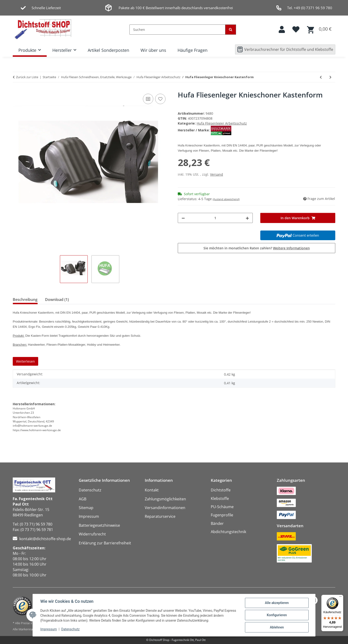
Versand (217, 174)
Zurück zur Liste (27, 77)
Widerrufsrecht (92, 534)
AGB (83, 499)
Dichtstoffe (221, 490)
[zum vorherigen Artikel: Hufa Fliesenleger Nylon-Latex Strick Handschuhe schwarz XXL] (321, 77)
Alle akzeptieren (277, 603)
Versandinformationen (165, 508)
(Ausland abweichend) (226, 199)
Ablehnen (277, 627)
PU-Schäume (222, 507)
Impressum (49, 629)
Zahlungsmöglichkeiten (165, 499)
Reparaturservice (160, 516)
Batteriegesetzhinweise (99, 525)
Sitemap (86, 508)
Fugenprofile (222, 515)
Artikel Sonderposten (108, 50)
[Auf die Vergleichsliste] (148, 99)
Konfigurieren (277, 615)
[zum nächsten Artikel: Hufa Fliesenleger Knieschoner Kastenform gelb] (330, 77)
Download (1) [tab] (57, 300)
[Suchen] (177, 30)
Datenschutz (70, 629)
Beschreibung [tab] (25, 300)
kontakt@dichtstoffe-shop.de (45, 539)
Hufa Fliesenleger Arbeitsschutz (222, 123)
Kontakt (152, 490)
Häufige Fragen (193, 50)
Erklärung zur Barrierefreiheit (105, 543)
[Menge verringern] (183, 218)
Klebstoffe (220, 498)
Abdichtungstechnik (228, 532)
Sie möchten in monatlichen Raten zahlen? (257, 248)
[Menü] (340, 598)
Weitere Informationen (291, 248)
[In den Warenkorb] (298, 218)
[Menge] (215, 218)
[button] (282, 30)
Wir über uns (153, 50)
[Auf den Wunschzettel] (160, 99)
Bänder (217, 523)
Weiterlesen (25, 361)
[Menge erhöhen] (247, 218)
